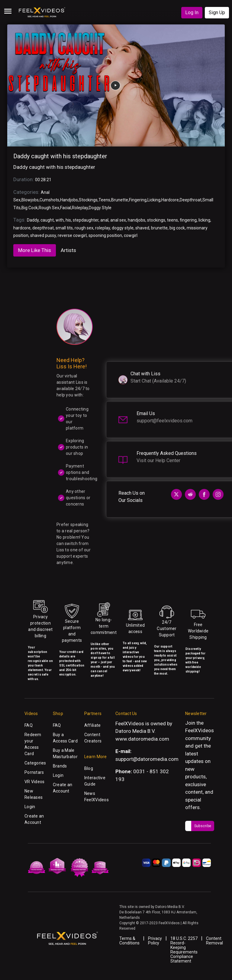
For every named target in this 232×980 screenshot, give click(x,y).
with (60, 220)
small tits (64, 228)
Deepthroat (191, 200)
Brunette (120, 200)
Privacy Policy (155, 941)
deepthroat (43, 228)
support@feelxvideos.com (164, 421)
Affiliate (93, 725)
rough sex (84, 228)
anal (104, 220)
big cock (177, 228)
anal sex (118, 220)
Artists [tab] (68, 250)
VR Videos (35, 782)
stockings (156, 220)
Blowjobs (30, 200)
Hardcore (170, 200)
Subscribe (203, 826)
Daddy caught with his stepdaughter (60, 156)
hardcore (22, 228)
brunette (159, 228)
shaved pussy (43, 235)
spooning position (105, 235)
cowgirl (131, 235)
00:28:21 (43, 180)
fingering (188, 220)
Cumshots (49, 200)
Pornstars (34, 772)
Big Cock (30, 208)
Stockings (88, 200)
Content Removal (214, 941)
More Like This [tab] (35, 250)
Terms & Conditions (129, 941)
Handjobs (69, 200)
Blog (89, 768)
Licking (154, 200)
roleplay (103, 228)
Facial (66, 208)
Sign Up (217, 13)
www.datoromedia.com (142, 739)
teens (172, 220)
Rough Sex (49, 208)
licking (204, 220)
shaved (142, 228)
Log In (192, 13)
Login (30, 807)
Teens (104, 200)
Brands (60, 766)
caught (47, 220)
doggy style (123, 228)
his (68, 220)
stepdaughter (86, 220)
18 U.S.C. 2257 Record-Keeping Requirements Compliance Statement (184, 950)
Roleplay (80, 208)
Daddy (33, 220)
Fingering (138, 200)
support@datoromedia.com (147, 759)
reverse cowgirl (72, 235)
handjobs (137, 220)
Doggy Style (100, 208)
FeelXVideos (200, 730)
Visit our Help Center (158, 460)
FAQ (29, 725)
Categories (35, 763)
